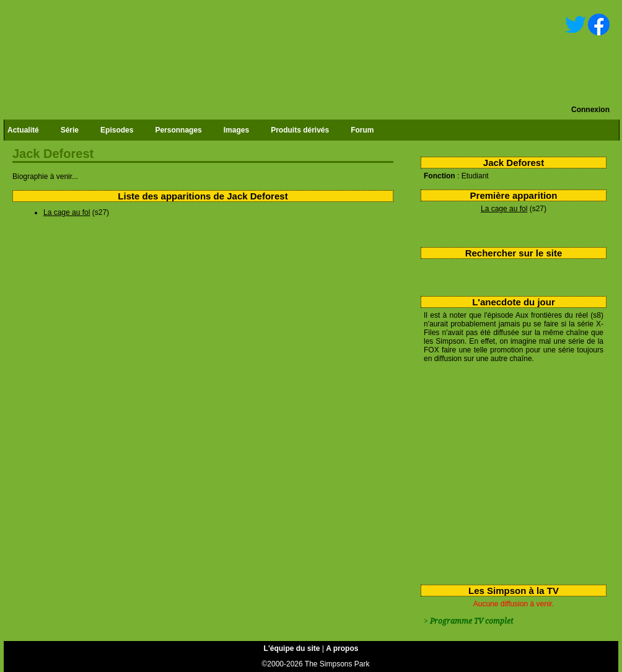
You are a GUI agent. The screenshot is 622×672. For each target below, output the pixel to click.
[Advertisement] (509, 471)
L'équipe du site (292, 648)
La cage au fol (504, 209)
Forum (362, 130)
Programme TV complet (471, 621)
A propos (342, 648)
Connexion (590, 110)
